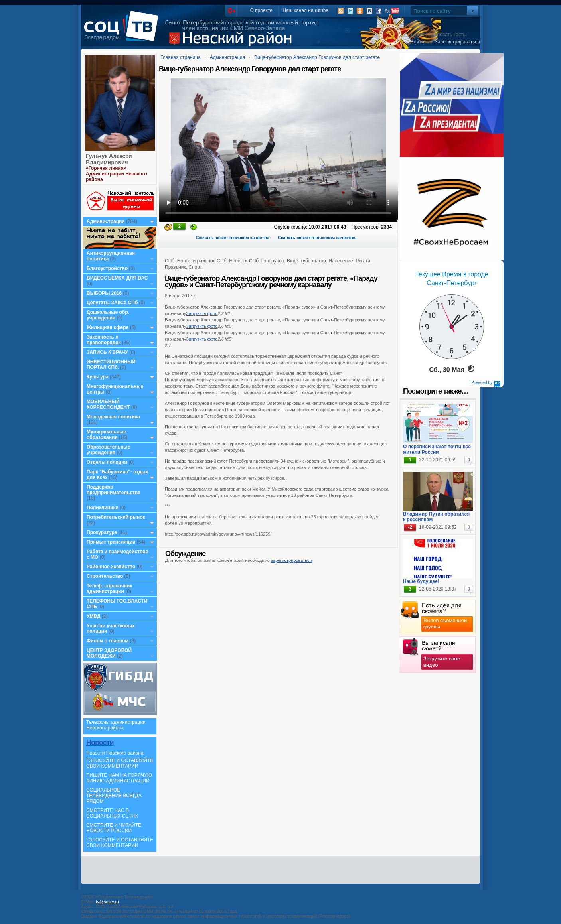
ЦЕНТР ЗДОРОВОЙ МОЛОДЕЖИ (109, 653)
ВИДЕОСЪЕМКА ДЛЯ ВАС (117, 278)
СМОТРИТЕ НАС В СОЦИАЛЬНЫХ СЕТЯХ (112, 813)
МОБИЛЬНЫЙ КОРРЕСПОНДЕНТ (109, 404)
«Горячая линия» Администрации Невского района (117, 174)
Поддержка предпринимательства (114, 490)
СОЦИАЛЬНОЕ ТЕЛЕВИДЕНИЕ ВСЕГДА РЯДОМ (114, 796)
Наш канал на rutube (305, 10)
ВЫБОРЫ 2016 (104, 293)
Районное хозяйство (111, 567)
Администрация (106, 221)
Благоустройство (108, 268)
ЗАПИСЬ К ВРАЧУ (107, 352)
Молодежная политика (113, 417)
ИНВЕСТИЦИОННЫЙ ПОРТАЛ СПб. (111, 364)
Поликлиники (103, 508)
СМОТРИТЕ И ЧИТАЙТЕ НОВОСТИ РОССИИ (114, 828)
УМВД (94, 616)
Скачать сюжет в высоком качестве (316, 238)
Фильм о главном (108, 641)
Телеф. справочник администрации (110, 589)
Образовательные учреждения (109, 450)
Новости (100, 743)
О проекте (261, 10)
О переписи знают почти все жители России (437, 449)
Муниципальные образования (106, 435)
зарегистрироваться (291, 560)
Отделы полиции (107, 462)
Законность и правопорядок (104, 340)
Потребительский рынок (116, 517)
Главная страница (181, 57)
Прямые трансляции (111, 542)
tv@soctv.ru (107, 902)
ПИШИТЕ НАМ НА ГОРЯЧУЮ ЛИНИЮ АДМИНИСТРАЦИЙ (119, 778)
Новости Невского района (115, 753)
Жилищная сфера (108, 327)
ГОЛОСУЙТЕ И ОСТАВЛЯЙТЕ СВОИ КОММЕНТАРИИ (120, 763)
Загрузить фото (202, 313)
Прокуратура (102, 532)
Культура (97, 377)
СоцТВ (123, 32)
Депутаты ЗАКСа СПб (112, 303)
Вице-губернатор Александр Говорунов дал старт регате (317, 57)
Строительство (105, 576)
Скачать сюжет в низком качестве (233, 238)
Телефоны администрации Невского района (116, 725)
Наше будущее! (421, 581)
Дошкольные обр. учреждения (108, 315)
